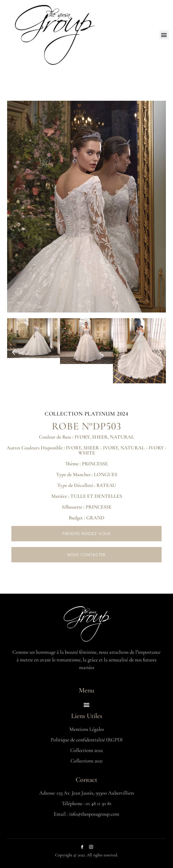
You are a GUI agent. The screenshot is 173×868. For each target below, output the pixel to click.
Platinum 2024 (107, 414)
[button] (164, 35)
